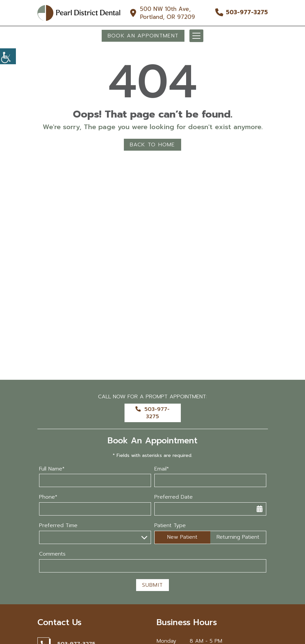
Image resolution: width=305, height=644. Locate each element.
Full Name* (52, 469)
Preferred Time (58, 526)
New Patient (182, 537)
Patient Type (170, 526)
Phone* (48, 497)
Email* (162, 469)
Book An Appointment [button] (143, 36)
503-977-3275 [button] (247, 12)
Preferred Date (174, 497)
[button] (8, 56)
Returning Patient (238, 537)
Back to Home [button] (152, 145)
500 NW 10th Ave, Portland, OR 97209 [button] (168, 13)
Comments (52, 554)
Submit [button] (153, 585)
